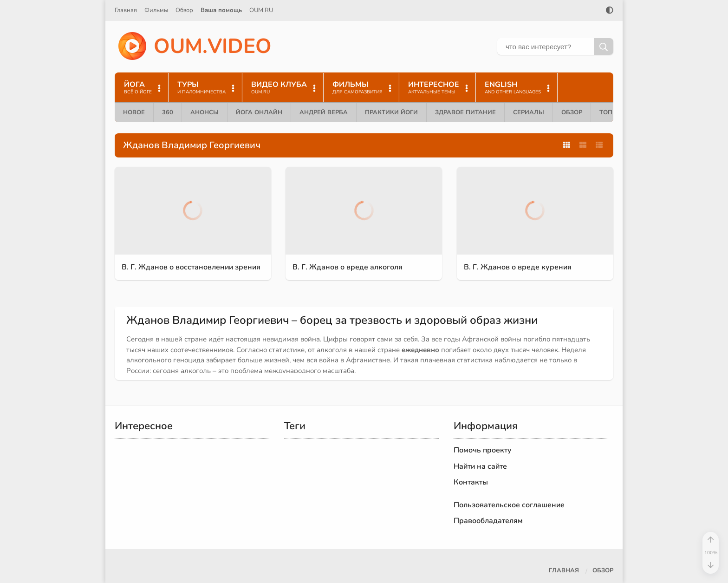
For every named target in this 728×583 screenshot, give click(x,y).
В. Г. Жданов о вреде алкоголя (348, 267)
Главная (126, 10)
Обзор (184, 10)
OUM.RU (261, 10)
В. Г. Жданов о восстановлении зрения (191, 267)
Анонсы (205, 112)
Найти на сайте (480, 466)
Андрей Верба (324, 112)
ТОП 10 (611, 112)
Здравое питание (465, 112)
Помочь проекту (483, 450)
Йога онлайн (259, 112)
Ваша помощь (221, 10)
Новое (134, 112)
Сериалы (529, 112)
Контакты (471, 482)
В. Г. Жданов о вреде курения (518, 267)
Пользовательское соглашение (509, 505)
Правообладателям (488, 521)
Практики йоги (391, 112)
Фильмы (156, 10)
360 (168, 112)
